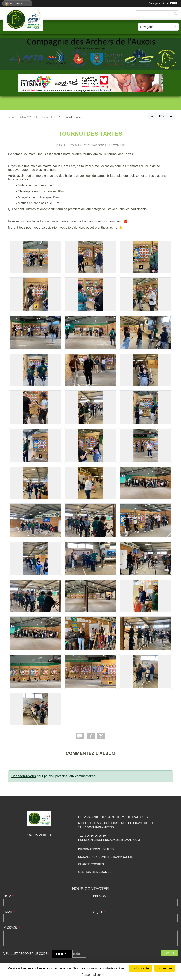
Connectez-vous (24, 776)
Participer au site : (163, 3)
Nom (9, 896)
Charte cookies (91, 864)
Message (12, 927)
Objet (99, 912)
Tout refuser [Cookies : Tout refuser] (165, 968)
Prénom (101, 896)
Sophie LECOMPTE (111, 145)
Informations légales (96, 849)
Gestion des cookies (95, 872)
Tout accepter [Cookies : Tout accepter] (140, 968)
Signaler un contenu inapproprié (106, 857)
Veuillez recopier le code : (27, 954)
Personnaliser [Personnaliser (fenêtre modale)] (91, 975)
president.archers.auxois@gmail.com (109, 840)
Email (9, 912)
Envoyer (169, 953)
